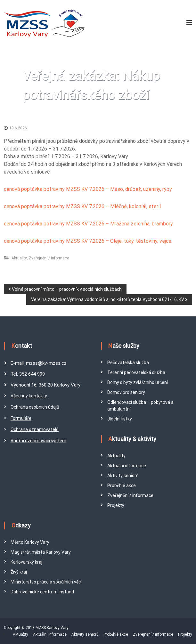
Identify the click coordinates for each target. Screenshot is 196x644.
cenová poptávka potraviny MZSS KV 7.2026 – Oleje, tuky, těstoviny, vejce (88, 241)
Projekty (116, 505)
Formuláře (21, 418)
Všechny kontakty (29, 396)
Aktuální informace (127, 466)
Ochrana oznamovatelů (35, 429)
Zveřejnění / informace (49, 258)
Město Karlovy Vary (30, 542)
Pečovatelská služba (128, 363)
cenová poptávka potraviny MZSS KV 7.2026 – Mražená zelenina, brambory (88, 224)
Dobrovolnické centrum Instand (42, 592)
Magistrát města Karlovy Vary (41, 552)
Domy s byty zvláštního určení (138, 382)
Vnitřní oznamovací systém (38, 441)
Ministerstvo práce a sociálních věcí (46, 582)
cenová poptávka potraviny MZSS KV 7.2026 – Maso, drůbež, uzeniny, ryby (88, 189)
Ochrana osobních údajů (35, 407)
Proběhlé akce (122, 485)
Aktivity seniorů (123, 476)
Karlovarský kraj (26, 562)
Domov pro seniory (126, 392)
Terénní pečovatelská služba (136, 372)
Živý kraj (19, 572)
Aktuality (19, 258)
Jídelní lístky (120, 419)
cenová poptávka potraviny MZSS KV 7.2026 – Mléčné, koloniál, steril (82, 206)
